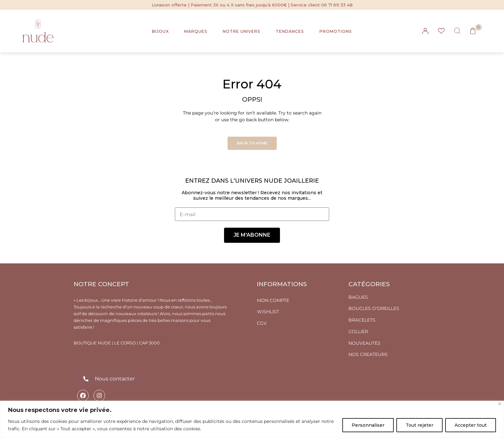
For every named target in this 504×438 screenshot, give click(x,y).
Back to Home (252, 143)
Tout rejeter (419, 425)
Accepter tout (471, 425)
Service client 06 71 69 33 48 (322, 5)
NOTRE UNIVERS (242, 31)
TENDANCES (290, 31)
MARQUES (196, 31)
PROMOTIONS (336, 31)
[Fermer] (500, 404)
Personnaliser (368, 425)
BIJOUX (160, 31)
